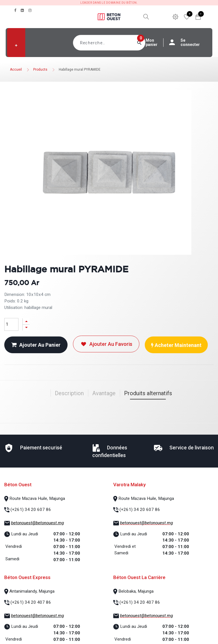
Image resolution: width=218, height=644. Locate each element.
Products (40, 70)
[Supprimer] (26, 328)
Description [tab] (69, 393)
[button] (16, 45)
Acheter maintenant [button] (176, 345)
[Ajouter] (26, 321)
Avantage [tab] (104, 393)
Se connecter (187, 43)
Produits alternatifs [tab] (148, 393)
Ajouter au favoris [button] (106, 344)
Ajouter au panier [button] (36, 345)
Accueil (16, 70)
